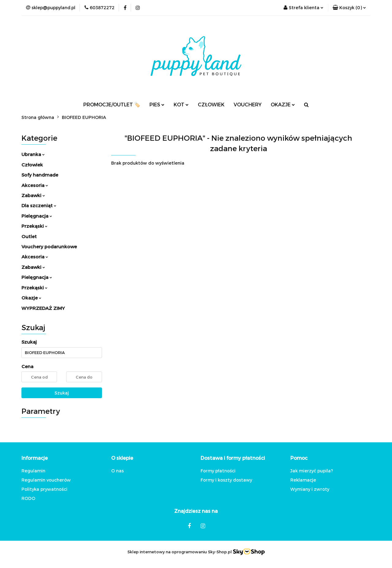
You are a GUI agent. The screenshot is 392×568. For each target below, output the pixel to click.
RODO (28, 498)
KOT (181, 104)
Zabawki (33, 195)
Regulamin (33, 471)
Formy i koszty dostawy (226, 480)
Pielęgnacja (37, 216)
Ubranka (33, 154)
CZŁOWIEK (211, 104)
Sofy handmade (40, 175)
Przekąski (34, 226)
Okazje (31, 298)
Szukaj (62, 393)
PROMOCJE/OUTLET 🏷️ (112, 104)
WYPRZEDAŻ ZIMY (43, 308)
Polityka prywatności (44, 489)
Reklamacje (303, 480)
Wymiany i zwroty (310, 489)
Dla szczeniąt (39, 205)
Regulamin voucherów (46, 480)
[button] (349, 8)
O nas (117, 471)
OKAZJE (283, 104)
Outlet (29, 236)
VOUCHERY (248, 104)
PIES (157, 104)
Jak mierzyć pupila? (312, 471)
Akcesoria (35, 185)
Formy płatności (218, 471)
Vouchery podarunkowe (49, 246)
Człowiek (32, 165)
